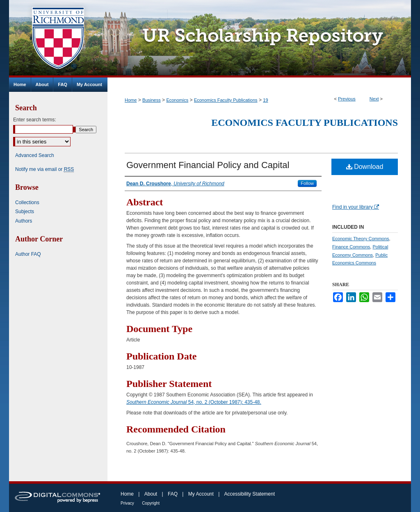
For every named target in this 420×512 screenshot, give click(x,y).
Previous (347, 99)
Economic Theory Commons (361, 239)
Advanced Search (35, 155)
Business (152, 100)
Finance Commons (351, 247)
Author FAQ (28, 254)
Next (374, 99)
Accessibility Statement (250, 494)
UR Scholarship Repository (259, 39)
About (151, 494)
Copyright (151, 503)
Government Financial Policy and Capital (208, 165)
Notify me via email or (45, 169)
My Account (201, 494)
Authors (24, 221)
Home (131, 100)
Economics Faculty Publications (226, 100)
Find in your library (356, 207)
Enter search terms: (35, 120)
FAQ (173, 494)
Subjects (25, 212)
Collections (27, 203)
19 (265, 100)
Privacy (127, 503)
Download (365, 167)
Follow (307, 183)
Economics (177, 100)
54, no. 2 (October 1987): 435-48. (194, 402)
